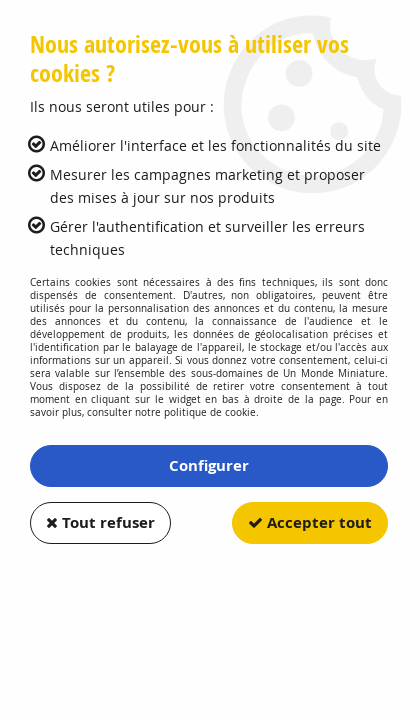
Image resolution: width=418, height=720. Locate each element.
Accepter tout (310, 522)
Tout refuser (100, 522)
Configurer (209, 465)
